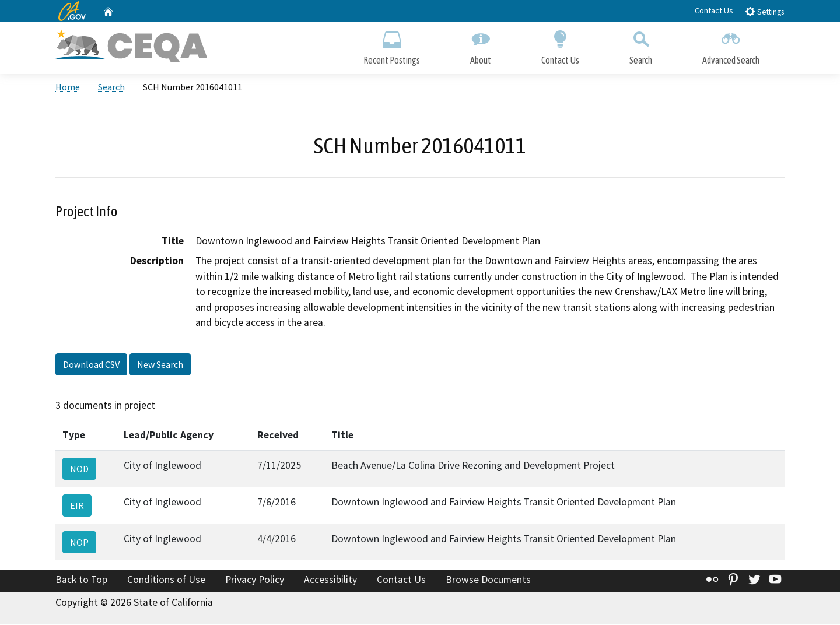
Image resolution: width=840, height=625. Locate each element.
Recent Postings (392, 45)
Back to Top (81, 581)
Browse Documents (488, 581)
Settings (764, 11)
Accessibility (330, 581)
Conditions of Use (166, 581)
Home (68, 88)
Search (641, 45)
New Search (160, 366)
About (481, 45)
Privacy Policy (255, 581)
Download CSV (91, 366)
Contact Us (714, 10)
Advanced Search (731, 45)
